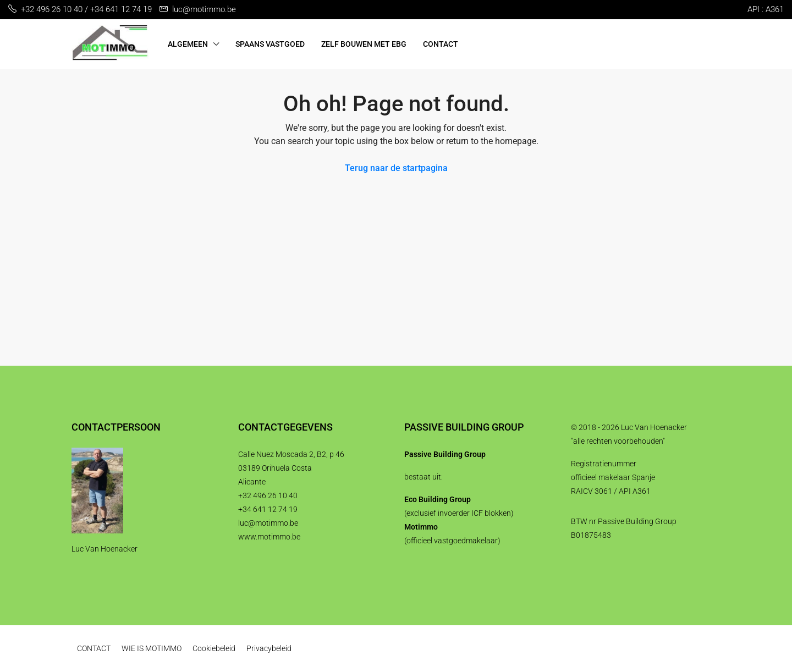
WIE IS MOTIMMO (152, 648)
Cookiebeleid (214, 648)
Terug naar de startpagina (396, 168)
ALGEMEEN (188, 44)
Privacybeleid (269, 648)
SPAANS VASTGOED (270, 44)
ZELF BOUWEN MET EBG (364, 44)
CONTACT (441, 44)
